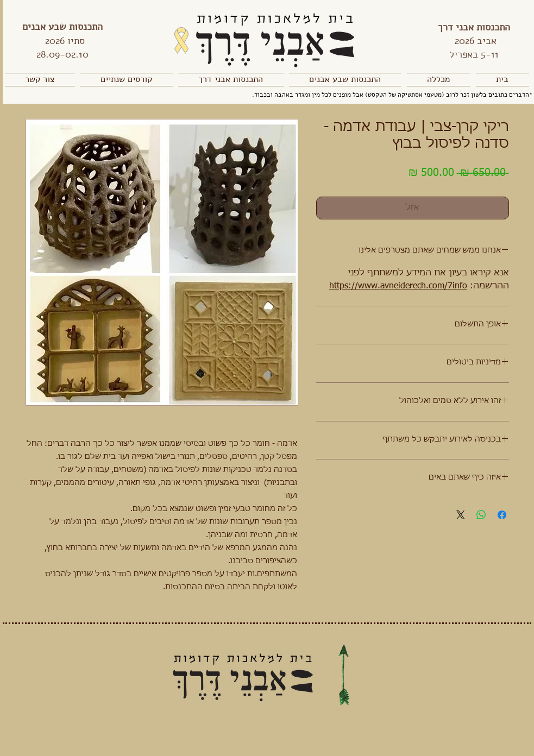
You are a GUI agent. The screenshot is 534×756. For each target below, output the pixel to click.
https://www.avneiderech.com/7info (398, 286)
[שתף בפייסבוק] (502, 515)
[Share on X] (461, 515)
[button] (439, 80)
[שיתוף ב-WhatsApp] (481, 515)
